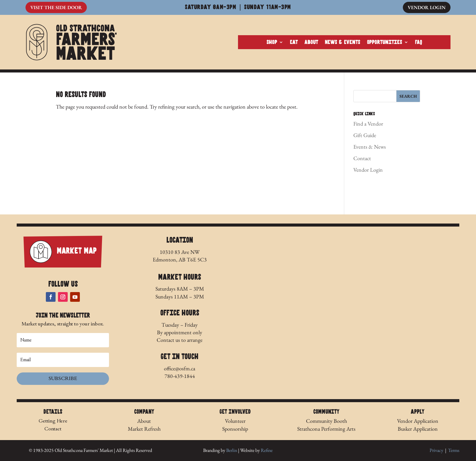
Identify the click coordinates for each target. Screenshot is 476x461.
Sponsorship (235, 429)
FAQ (419, 42)
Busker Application (418, 429)
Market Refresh (144, 429)
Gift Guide (365, 135)
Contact (362, 158)
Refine (267, 450)
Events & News (370, 147)
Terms (454, 450)
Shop (272, 42)
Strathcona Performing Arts (326, 429)
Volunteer (235, 421)
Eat (294, 42)
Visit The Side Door (56, 7)
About (311, 42)
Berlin (232, 450)
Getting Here (53, 421)
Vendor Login (427, 7)
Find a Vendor (368, 124)
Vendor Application (418, 421)
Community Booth (326, 421)
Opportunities (385, 42)
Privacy (436, 450)
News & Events (343, 42)
